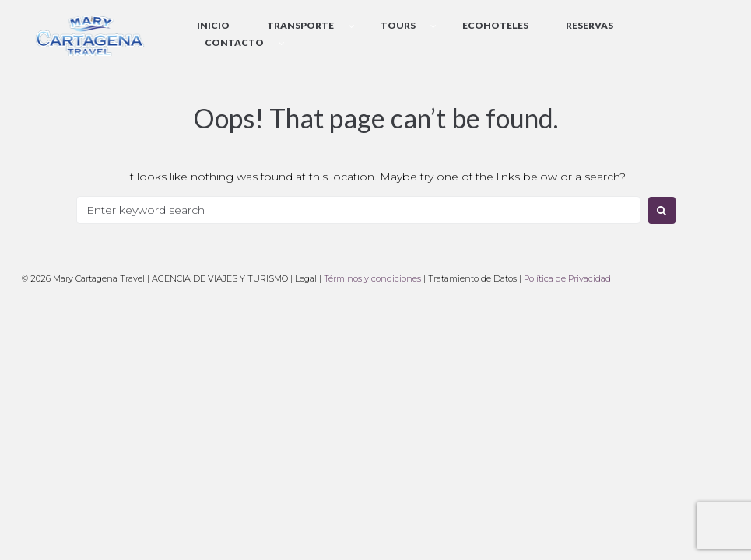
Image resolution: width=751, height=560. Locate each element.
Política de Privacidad (567, 278)
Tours (398, 25)
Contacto (234, 42)
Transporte (300, 25)
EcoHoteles (495, 25)
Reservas (590, 25)
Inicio (213, 25)
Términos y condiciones (372, 278)
